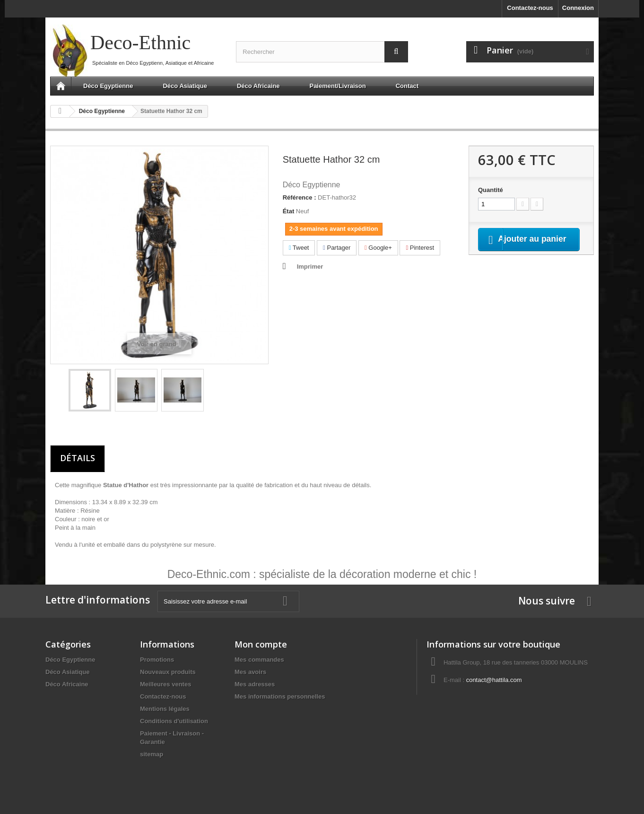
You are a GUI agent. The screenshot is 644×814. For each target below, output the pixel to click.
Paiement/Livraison (337, 86)
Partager (337, 248)
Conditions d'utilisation (174, 721)
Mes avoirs (250, 672)
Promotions (157, 660)
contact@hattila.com (494, 680)
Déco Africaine (258, 86)
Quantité (491, 190)
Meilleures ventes (165, 684)
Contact (407, 86)
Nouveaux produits (168, 672)
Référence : (300, 197)
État (289, 211)
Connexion (578, 8)
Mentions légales (165, 709)
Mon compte (261, 644)
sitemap (152, 754)
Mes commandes (259, 660)
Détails (78, 458)
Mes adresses (255, 684)
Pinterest (420, 248)
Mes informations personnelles (280, 696)
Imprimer (310, 267)
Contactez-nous (530, 8)
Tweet (299, 248)
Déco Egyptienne (108, 86)
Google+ (378, 248)
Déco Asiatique (185, 86)
